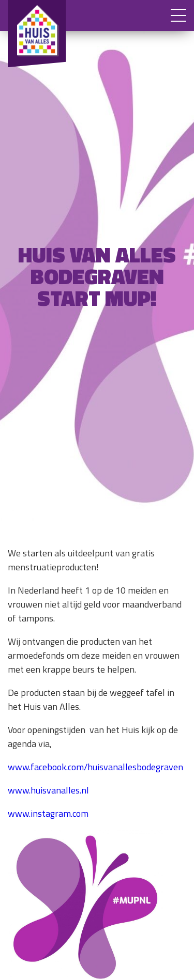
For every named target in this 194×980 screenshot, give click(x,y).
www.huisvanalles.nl (48, 790)
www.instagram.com (48, 813)
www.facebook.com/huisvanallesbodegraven (95, 767)
